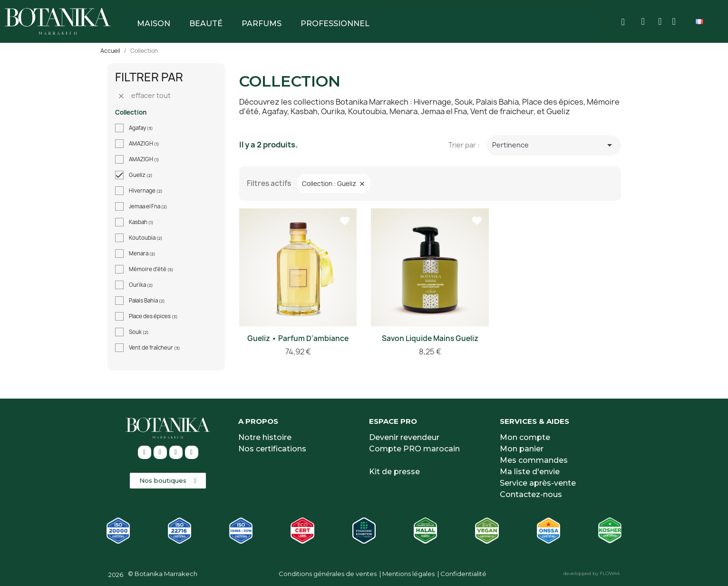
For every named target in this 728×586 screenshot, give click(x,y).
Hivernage (146, 191)
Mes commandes (534, 460)
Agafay (141, 128)
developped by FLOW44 (592, 573)
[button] (168, 481)
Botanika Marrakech (166, 574)
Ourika (141, 285)
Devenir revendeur (404, 437)
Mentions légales (408, 574)
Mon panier (522, 449)
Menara (142, 254)
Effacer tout (144, 95)
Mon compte (525, 437)
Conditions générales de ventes (328, 574)
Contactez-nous (531, 494)
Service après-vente (538, 483)
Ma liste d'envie (530, 472)
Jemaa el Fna (148, 206)
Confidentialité (463, 574)
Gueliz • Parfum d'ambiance (298, 338)
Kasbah (141, 222)
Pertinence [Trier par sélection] (554, 145)
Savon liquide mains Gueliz (430, 338)
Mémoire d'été (151, 269)
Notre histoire (265, 437)
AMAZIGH (144, 144)
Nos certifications (272, 449)
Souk (139, 332)
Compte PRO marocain (414, 449)
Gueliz (141, 175)
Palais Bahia (147, 301)
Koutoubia (146, 238)
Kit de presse (394, 472)
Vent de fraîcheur (155, 348)
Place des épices (153, 316)
